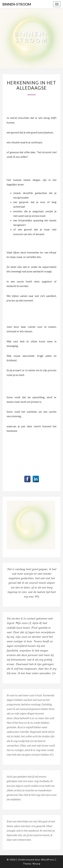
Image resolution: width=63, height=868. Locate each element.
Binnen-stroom (17, 4)
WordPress (48, 860)
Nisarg (36, 864)
